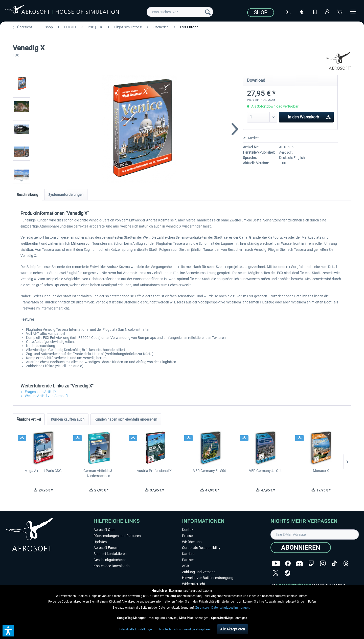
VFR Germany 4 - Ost (265, 471)
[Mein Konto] (327, 11)
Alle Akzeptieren (233, 629)
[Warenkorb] (340, 11)
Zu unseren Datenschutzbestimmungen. (223, 608)
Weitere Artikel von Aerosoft (44, 396)
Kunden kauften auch (68, 419)
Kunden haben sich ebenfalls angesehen (126, 419)
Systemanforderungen (66, 195)
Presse (187, 536)
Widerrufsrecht (194, 584)
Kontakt (188, 530)
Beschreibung (27, 195)
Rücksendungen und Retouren (117, 536)
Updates (100, 542)
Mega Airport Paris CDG (43, 471)
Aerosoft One (104, 530)
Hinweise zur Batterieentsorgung (208, 578)
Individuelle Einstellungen (136, 629)
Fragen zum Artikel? (38, 392)
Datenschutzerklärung (293, 585)
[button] (8, 631)
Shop (261, 12)
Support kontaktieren (110, 554)
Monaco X (321, 471)
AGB (186, 566)
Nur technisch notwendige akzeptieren (185, 629)
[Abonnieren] (301, 548)
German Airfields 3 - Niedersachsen (99, 473)
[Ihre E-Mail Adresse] (315, 534)
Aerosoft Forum (106, 548)
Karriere (188, 554)
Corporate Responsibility (201, 548)
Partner (188, 560)
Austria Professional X (154, 471)
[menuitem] (180, 12)
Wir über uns (192, 542)
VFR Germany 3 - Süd (210, 471)
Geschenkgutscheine (110, 560)
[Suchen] (208, 12)
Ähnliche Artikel (29, 419)
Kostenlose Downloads (111, 566)
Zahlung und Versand (199, 572)
